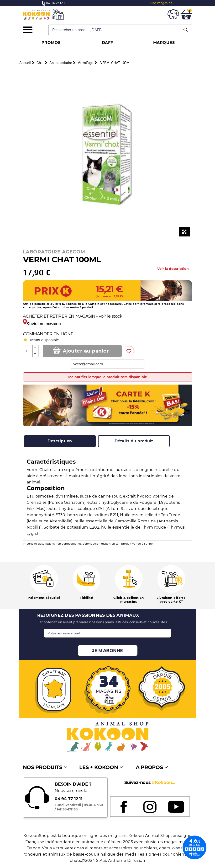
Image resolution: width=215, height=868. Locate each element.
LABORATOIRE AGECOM (54, 252)
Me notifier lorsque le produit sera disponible (108, 377)
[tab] (60, 441)
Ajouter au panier (86, 351)
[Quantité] (28, 351)
